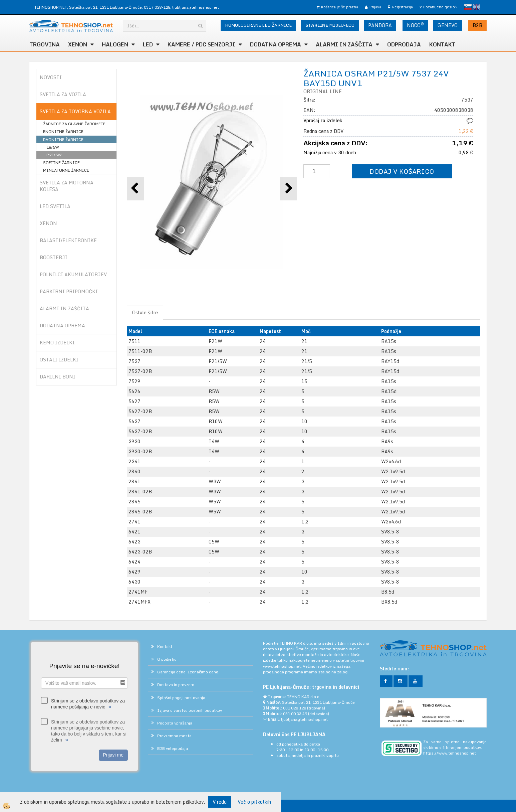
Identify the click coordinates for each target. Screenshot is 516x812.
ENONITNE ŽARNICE (63, 131)
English (477, 7)
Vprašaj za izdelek (323, 120)
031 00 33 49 (295, 714)
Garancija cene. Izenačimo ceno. (188, 672)
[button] (288, 189)
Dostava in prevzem (176, 685)
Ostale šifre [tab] (145, 312)
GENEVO (448, 25)
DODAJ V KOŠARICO (402, 171)
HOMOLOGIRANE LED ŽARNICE (258, 25)
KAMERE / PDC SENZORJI (201, 44)
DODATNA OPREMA (276, 44)
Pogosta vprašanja (175, 723)
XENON (78, 44)
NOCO (415, 25)
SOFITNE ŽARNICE (61, 163)
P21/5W (54, 155)
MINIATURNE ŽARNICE (66, 170)
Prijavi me (113, 755)
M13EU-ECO (330, 25)
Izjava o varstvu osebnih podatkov (190, 710)
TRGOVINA (45, 44)
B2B (477, 25)
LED (148, 44)
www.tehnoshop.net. (283, 666)
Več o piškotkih (254, 802)
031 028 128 (295, 708)
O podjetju (167, 659)
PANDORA (380, 25)
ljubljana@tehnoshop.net (196, 7)
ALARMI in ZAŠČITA (344, 44)
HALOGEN (115, 44)
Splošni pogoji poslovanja (181, 698)
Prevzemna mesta (174, 736)
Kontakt (442, 44)
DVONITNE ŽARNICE (63, 139)
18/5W (53, 147)
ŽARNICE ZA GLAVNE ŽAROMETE (74, 124)
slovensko (468, 7)
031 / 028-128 (157, 7)
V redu (220, 802)
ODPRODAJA (404, 44)
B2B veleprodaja (173, 748)
